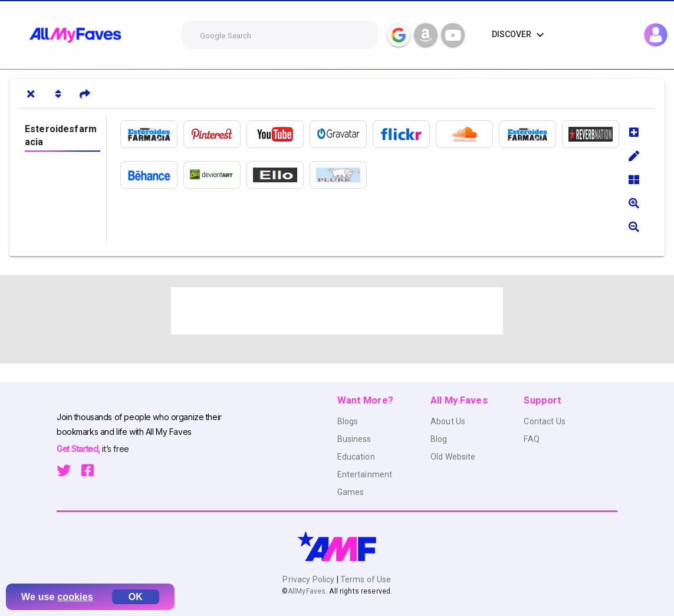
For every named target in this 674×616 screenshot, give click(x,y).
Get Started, (79, 449)
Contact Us (544, 421)
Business (354, 439)
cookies (75, 597)
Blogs (348, 421)
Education (356, 457)
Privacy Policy (309, 579)
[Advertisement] (337, 311)
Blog (439, 439)
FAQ (531, 439)
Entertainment (365, 474)
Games (351, 492)
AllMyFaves (307, 591)
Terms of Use (365, 579)
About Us (448, 421)
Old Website (453, 457)
